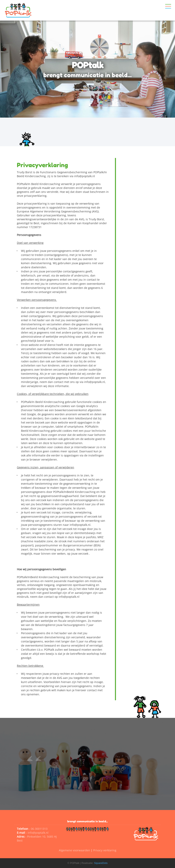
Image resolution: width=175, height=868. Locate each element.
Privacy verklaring (105, 850)
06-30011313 (39, 829)
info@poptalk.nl (38, 833)
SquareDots (101, 863)
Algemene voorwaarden (74, 850)
